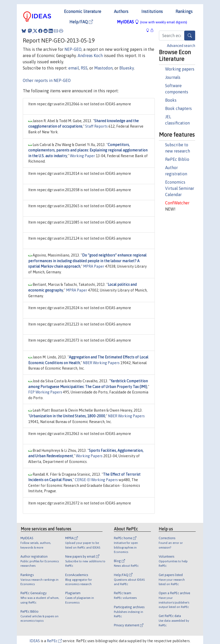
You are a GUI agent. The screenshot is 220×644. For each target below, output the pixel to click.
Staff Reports (96, 126)
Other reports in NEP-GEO (47, 80)
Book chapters (178, 108)
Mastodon (103, 68)
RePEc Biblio (177, 159)
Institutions (152, 11)
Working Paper (82, 156)
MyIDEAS (152, 22)
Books (171, 100)
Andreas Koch (90, 56)
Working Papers (89, 456)
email (74, 68)
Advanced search (181, 46)
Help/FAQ (81, 22)
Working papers (180, 69)
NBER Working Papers (101, 363)
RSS (84, 68)
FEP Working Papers (45, 392)
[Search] (190, 36)
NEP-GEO (73, 49)
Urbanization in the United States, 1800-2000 (67, 416)
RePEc (54, 641)
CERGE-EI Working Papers (96, 480)
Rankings (184, 11)
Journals (173, 77)
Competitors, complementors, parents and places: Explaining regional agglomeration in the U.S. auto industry (88, 150)
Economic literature (83, 11)
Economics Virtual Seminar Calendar (180, 188)
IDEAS (35, 641)
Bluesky (127, 68)
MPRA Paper (94, 266)
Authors (121, 11)
